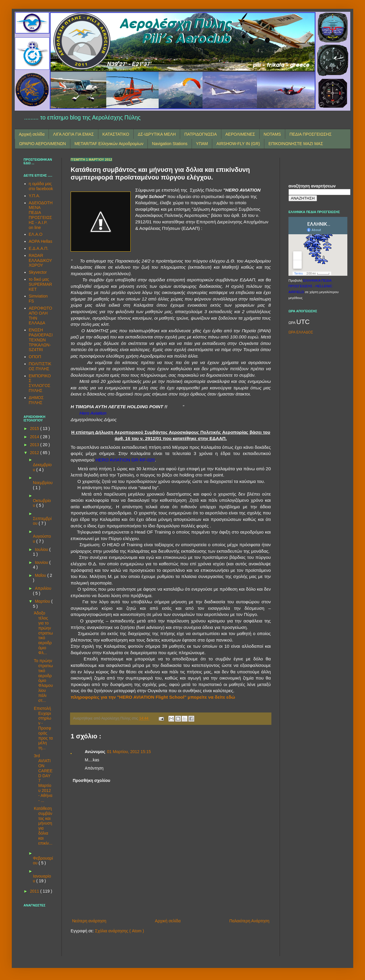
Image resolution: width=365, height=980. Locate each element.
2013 (35, 445)
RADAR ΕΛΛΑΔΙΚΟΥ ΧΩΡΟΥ (40, 260)
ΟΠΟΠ (35, 357)
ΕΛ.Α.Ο (36, 234)
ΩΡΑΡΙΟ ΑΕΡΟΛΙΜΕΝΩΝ (43, 144)
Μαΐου (41, 575)
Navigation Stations (170, 144)
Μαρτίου (43, 601)
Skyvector (38, 272)
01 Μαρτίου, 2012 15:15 (129, 752)
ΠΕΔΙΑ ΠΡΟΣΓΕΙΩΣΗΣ (310, 134)
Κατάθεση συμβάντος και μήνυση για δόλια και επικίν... (43, 826)
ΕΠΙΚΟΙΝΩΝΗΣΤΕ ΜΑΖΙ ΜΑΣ (296, 144)
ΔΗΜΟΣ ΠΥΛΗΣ (36, 400)
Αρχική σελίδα (32, 134)
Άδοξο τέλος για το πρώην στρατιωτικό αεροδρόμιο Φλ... (43, 633)
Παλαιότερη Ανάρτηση (249, 921)
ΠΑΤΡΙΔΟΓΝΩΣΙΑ (200, 134)
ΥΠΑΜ (202, 144)
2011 (35, 891)
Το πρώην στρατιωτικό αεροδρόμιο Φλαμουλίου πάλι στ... (43, 680)
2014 (35, 437)
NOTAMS (272, 134)
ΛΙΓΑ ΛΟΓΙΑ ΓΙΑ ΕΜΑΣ (73, 134)
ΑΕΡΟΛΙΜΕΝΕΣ (240, 134)
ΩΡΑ (292, 323)
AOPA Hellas (41, 241)
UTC (303, 322)
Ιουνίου (42, 562)
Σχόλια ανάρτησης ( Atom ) (120, 931)
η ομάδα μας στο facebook (41, 186)
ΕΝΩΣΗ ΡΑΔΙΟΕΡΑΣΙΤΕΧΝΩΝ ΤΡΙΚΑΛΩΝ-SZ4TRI (41, 340)
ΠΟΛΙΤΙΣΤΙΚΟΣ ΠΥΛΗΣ (40, 366)
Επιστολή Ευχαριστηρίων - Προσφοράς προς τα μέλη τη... (43, 728)
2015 (35, 428)
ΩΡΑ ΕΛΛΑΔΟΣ (301, 332)
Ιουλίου (42, 549)
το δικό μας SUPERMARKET (40, 284)
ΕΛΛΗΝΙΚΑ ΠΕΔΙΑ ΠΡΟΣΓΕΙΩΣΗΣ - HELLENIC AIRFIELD (310, 286)
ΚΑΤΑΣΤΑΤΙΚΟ (116, 134)
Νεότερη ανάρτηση (89, 921)
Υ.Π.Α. (35, 196)
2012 (35, 453)
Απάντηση (94, 768)
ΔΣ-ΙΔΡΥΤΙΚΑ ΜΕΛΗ (157, 134)
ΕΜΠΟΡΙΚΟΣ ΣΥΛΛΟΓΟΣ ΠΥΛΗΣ (40, 383)
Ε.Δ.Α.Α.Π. (39, 248)
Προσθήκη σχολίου (91, 780)
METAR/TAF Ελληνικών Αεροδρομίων (109, 144)
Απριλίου (43, 588)
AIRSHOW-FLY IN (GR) (238, 144)
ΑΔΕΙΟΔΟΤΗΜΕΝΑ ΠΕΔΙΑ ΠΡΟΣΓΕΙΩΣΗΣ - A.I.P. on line (41, 215)
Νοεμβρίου (43, 483)
